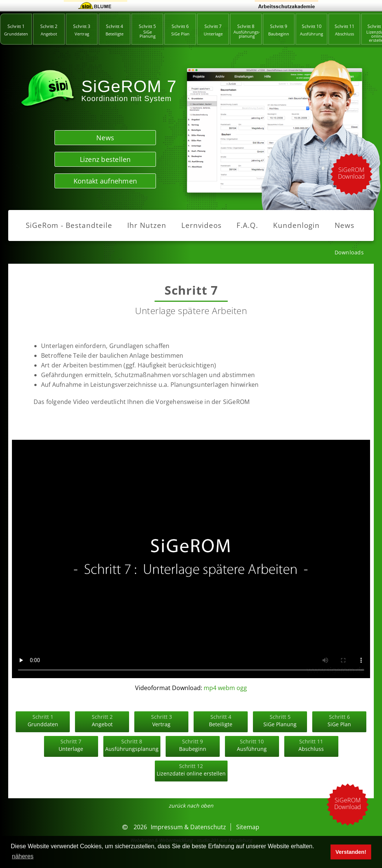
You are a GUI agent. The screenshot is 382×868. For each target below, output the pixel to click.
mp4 (210, 688)
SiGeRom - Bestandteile (69, 225)
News (105, 138)
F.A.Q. (247, 225)
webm (226, 688)
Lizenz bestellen (105, 159)
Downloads (349, 252)
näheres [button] (23, 856)
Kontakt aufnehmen (105, 181)
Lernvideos (201, 225)
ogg (242, 688)
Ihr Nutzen (147, 225)
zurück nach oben (191, 806)
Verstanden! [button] (351, 852)
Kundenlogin (296, 225)
